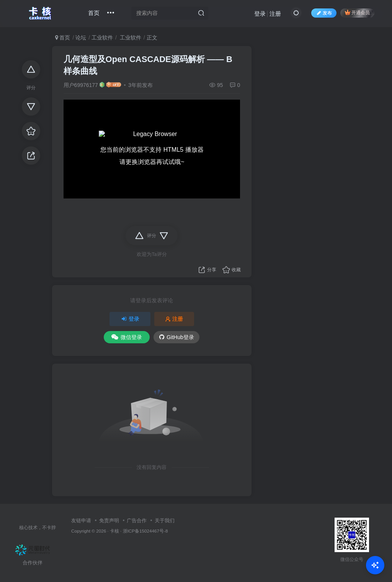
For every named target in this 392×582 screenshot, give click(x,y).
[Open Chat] (375, 565)
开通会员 (357, 12)
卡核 (114, 531)
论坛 (81, 38)
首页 (94, 13)
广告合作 (137, 521)
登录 (260, 14)
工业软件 (102, 38)
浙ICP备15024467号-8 (145, 531)
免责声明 (109, 521)
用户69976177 (81, 85)
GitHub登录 (177, 337)
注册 (275, 14)
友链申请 (81, 521)
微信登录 (127, 337)
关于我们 (165, 521)
